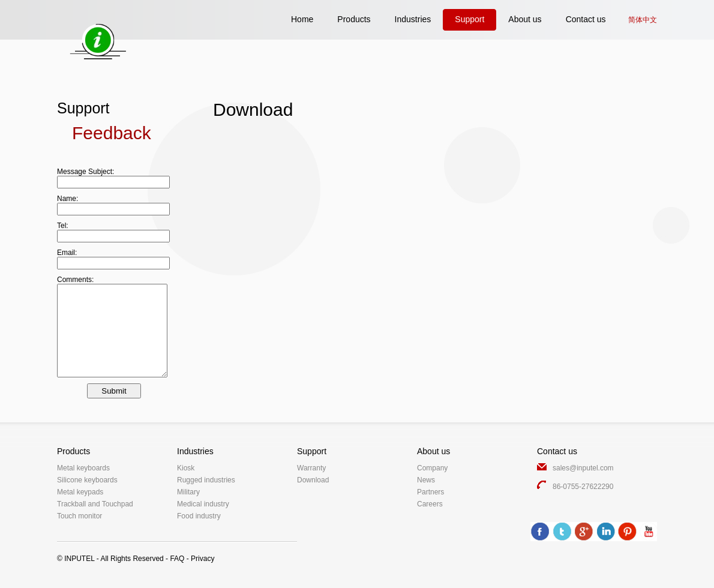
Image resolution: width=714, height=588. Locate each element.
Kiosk (186, 468)
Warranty (311, 468)
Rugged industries (206, 480)
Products (354, 19)
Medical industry (203, 504)
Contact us (586, 19)
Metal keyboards (83, 468)
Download (313, 480)
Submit (114, 391)
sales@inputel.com (583, 468)
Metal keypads (80, 492)
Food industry (199, 516)
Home (302, 19)
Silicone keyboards (87, 480)
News (426, 480)
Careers (430, 504)
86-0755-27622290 (583, 487)
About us (525, 19)
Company (432, 468)
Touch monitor (79, 516)
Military (188, 492)
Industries (413, 19)
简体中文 (643, 20)
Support (469, 19)
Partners (430, 492)
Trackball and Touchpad (95, 504)
